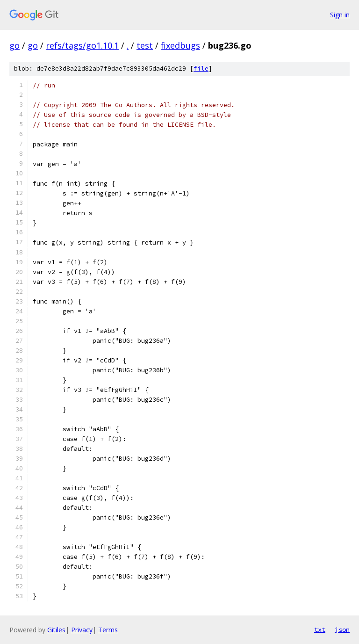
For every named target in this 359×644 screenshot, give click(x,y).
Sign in (340, 15)
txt (320, 630)
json (342, 630)
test (145, 45)
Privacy (82, 630)
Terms (108, 630)
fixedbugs (180, 45)
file (201, 69)
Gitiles (56, 630)
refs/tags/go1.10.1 (82, 45)
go (14, 45)
